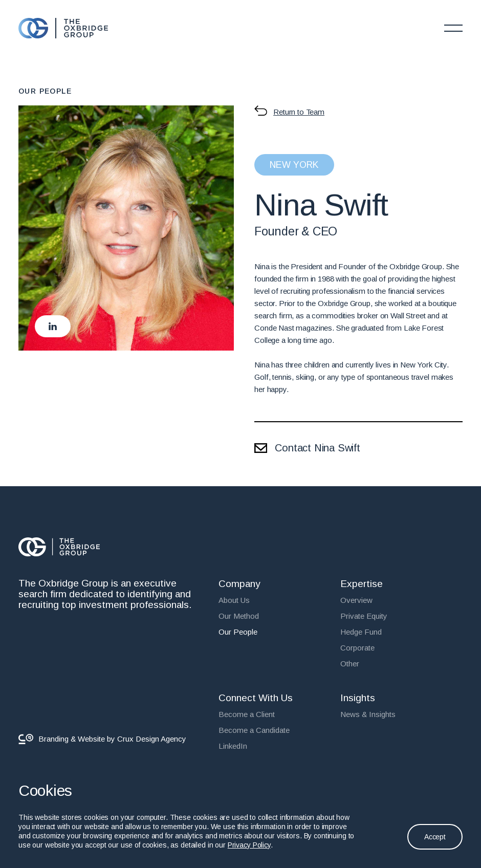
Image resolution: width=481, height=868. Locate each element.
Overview (356, 600)
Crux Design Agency (152, 739)
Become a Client (247, 714)
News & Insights (368, 714)
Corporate (357, 648)
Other (350, 664)
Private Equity (364, 616)
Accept (435, 837)
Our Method (239, 616)
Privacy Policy (249, 845)
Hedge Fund (361, 632)
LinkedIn (233, 746)
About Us (234, 600)
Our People (238, 632)
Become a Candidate (254, 730)
